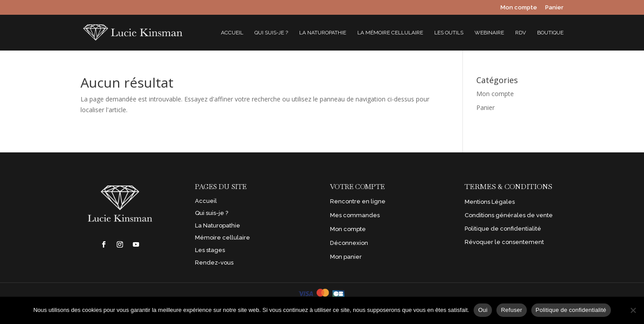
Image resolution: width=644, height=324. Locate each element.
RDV (521, 33)
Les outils (449, 33)
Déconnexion (349, 243)
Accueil (232, 33)
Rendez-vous (214, 263)
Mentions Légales (490, 202)
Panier (554, 8)
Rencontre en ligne (358, 201)
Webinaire (489, 33)
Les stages (210, 250)
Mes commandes (355, 215)
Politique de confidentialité (503, 229)
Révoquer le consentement (504, 242)
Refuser (511, 310)
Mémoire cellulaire (222, 238)
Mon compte (519, 8)
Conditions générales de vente (509, 215)
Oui (483, 310)
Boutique (550, 33)
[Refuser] (633, 310)
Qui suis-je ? (271, 33)
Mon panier (346, 257)
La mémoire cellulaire (390, 33)
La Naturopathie (323, 33)
